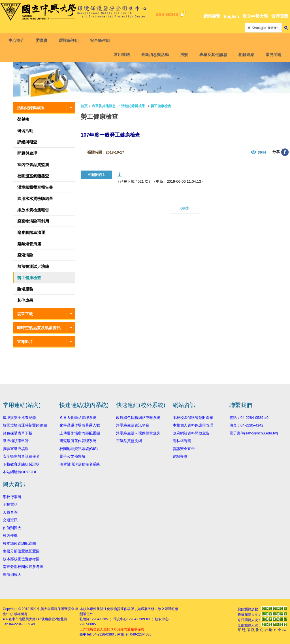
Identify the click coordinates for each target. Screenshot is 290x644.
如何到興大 (12, 528)
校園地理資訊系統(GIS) (79, 449)
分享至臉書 (285, 152)
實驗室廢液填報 (16, 449)
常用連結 (120, 55)
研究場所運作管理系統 (78, 441)
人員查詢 (10, 512)
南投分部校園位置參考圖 (23, 567)
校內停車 (10, 536)
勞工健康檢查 (29, 278)
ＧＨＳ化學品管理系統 (78, 418)
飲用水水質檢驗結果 (35, 199)
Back (185, 208)
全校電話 (10, 504)
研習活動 (25, 131)
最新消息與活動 (153, 55)
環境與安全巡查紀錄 (19, 418)
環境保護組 (70, 40)
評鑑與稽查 (27, 142)
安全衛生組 (101, 40)
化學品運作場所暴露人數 (80, 425)
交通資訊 (10, 520)
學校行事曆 (12, 497)
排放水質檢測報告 (33, 210)
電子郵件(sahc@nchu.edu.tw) (254, 433)
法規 (183, 55)
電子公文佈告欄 (72, 456)
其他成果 (25, 300)
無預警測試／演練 (33, 266)
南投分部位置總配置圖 (21, 551)
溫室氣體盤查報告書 (35, 187)
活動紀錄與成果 (31, 108)
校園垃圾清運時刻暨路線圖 (25, 425)
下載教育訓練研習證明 (21, 464)
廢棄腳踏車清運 (31, 232)
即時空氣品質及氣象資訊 (39, 328)
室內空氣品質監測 (33, 165)
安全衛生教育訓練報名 (21, 456)
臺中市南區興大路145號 (27, 619)
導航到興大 (12, 575)
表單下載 (25, 314)
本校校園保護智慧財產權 (193, 418)
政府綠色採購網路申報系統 (138, 418)
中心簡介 (18, 40)
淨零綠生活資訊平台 (133, 425)
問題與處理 (27, 153)
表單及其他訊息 (212, 55)
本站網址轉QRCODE (20, 472)
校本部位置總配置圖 (19, 543)
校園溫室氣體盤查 (33, 176)
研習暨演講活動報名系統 (80, 464)
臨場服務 (25, 289)
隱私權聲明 (182, 441)
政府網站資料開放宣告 (191, 433)
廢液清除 (25, 255)
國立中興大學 (255, 16)
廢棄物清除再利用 (33, 221)
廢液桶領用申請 (16, 441)
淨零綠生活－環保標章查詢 (138, 433)
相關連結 (245, 55)
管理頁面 (280, 16)
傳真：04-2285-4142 (246, 425)
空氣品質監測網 (129, 441)
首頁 (84, 106)
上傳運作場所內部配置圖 (80, 433)
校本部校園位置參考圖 (21, 559)
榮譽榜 (23, 119)
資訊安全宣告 (184, 449)
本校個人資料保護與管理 (193, 425)
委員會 (43, 40)
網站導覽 (212, 16)
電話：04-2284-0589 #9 (249, 418)
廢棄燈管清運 (29, 244)
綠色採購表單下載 (18, 433)
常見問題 (272, 55)
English (231, 16)
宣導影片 (25, 342)
